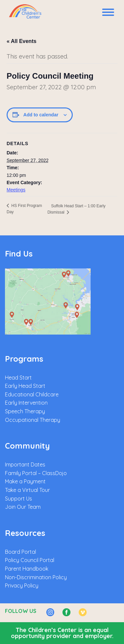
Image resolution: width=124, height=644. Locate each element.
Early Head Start (25, 386)
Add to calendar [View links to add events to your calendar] (41, 115)
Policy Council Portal (30, 560)
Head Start (18, 378)
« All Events (21, 41)
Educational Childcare (32, 394)
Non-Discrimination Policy (36, 577)
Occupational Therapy (33, 420)
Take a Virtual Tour (27, 490)
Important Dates (25, 464)
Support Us (19, 499)
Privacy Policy (22, 585)
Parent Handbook (27, 569)
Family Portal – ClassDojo (36, 473)
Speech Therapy (25, 411)
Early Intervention (26, 403)
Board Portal (21, 552)
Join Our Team (23, 507)
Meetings (16, 190)
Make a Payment (25, 481)
